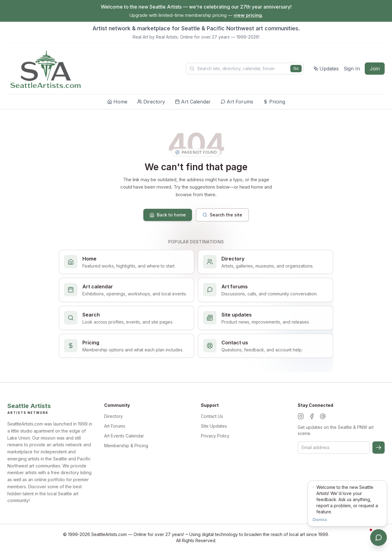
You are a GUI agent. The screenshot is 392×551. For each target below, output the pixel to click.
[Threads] (323, 416)
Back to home (168, 215)
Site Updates (214, 426)
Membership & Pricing (126, 446)
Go (296, 68)
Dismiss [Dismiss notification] (320, 520)
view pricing (248, 15)
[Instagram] (301, 416)
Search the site (222, 215)
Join (375, 69)
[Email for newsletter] (334, 448)
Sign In (352, 69)
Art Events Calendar (124, 436)
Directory (113, 416)
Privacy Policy (215, 436)
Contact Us (212, 416)
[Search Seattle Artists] (245, 69)
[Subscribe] (379, 448)
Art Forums (115, 426)
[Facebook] (312, 416)
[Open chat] (379, 538)
